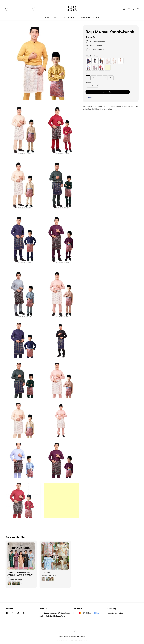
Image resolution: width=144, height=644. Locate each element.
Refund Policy (83, 640)
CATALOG (55, 18)
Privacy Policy (73, 640)
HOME (47, 18)
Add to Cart (108, 92)
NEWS (64, 18)
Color (92, 56)
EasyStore (82, 636)
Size (87, 73)
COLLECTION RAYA (84, 18)
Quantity (88, 82)
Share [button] (89, 98)
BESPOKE (96, 18)
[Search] (32, 9)
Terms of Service (62, 640)
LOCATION (72, 18)
